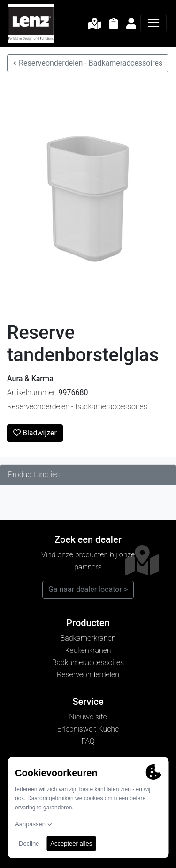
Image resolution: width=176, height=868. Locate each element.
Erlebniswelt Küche (88, 729)
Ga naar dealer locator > (88, 589)
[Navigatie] (153, 23)
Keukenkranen (88, 650)
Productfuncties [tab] (34, 475)
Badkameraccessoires (88, 662)
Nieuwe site (88, 717)
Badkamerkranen (88, 638)
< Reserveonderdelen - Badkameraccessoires (88, 63)
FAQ (88, 741)
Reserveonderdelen (88, 675)
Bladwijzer (35, 433)
